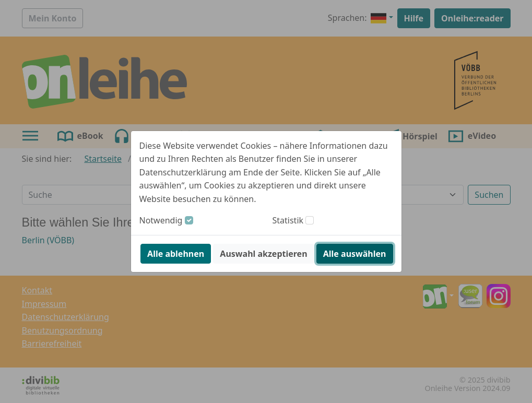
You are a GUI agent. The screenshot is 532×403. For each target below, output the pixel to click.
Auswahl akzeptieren (263, 254)
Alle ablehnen (176, 254)
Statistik (288, 220)
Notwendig (161, 220)
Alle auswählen (355, 254)
